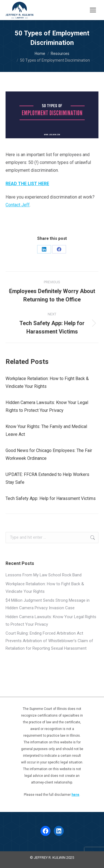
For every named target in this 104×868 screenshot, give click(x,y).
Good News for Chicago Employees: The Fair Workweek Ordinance (49, 454)
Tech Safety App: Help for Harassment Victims (51, 498)
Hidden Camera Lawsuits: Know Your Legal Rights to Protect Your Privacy (47, 406)
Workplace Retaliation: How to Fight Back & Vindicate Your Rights (47, 382)
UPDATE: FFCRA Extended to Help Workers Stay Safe (47, 478)
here (75, 795)
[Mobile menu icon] (93, 10)
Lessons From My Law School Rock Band (44, 575)
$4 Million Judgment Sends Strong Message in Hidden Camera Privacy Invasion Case (48, 604)
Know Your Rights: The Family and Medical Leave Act (46, 430)
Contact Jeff (18, 205)
